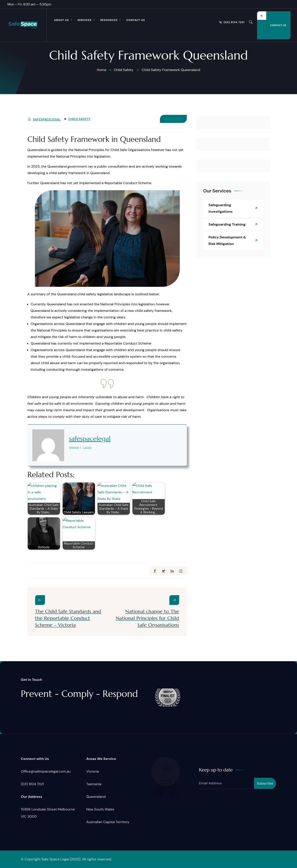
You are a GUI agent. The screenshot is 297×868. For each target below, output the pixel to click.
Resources (109, 20)
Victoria (93, 771)
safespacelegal (47, 119)
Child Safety (79, 119)
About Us (61, 20)
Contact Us (136, 20)
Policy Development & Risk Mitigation (227, 240)
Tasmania (94, 784)
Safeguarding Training (227, 224)
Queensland (96, 797)
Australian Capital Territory (108, 822)
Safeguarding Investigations (221, 208)
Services (84, 20)
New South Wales (100, 809)
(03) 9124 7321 (232, 22)
